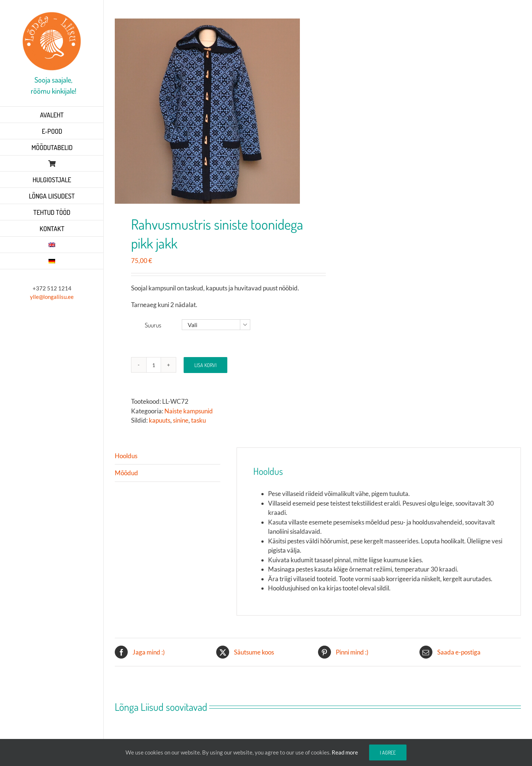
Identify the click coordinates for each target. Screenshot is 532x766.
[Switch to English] (52, 245)
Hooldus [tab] (126, 456)
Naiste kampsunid (189, 411)
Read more (345, 752)
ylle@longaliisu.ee (52, 297)
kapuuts (160, 420)
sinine (181, 420)
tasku (198, 420)
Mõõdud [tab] (126, 473)
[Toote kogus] (154, 365)
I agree (388, 752)
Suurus (153, 325)
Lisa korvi (205, 365)
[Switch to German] (52, 261)
